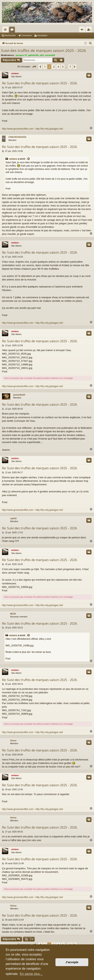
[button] (34, 67)
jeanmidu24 (19, 395)
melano (15, 73)
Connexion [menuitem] (83, 30)
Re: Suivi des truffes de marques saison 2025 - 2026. (40, 83)
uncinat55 (50, 55)
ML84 (13, 614)
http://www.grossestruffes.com (18, 129)
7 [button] (70, 67)
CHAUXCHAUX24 (17, 137)
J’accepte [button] (72, 962)
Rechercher (10, 35)
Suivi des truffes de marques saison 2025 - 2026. (44, 50)
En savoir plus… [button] (31, 974)
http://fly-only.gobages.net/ (49, 129)
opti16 (13, 518)
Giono (13, 740)
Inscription (42, 35)
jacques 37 (21, 55)
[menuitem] (90, 43)
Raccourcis (6, 30)
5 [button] (63, 67)
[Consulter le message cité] (29, 159)
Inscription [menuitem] (90, 30)
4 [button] (58, 67)
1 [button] (45, 67)
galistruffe (33, 55)
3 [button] (54, 67)
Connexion (27, 35)
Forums (13, 30)
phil (42, 55)
